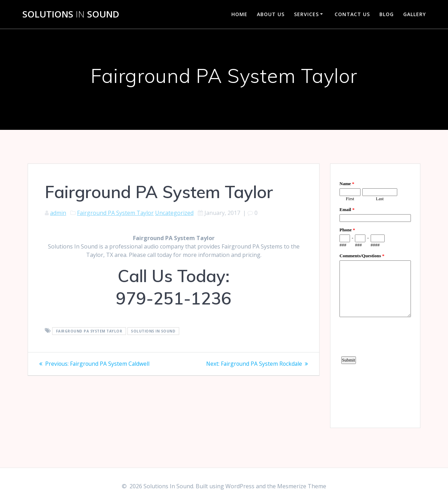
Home (239, 14)
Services (306, 14)
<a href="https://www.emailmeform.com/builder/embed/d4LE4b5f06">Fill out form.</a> (375, 295)
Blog (387, 14)
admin (58, 213)
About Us (271, 14)
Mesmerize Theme (302, 486)
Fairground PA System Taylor (115, 213)
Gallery (415, 14)
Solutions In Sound (153, 331)
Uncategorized (174, 213)
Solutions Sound (71, 14)
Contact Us (352, 14)
